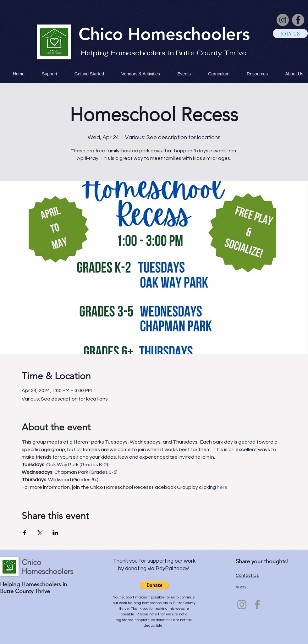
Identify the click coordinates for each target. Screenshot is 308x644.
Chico (103, 34)
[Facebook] (298, 20)
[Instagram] (283, 20)
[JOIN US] (290, 33)
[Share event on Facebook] (25, 533)
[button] (154, 585)
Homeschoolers (189, 34)
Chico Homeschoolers (47, 567)
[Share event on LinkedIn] (55, 533)
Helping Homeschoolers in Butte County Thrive (164, 53)
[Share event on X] (40, 533)
